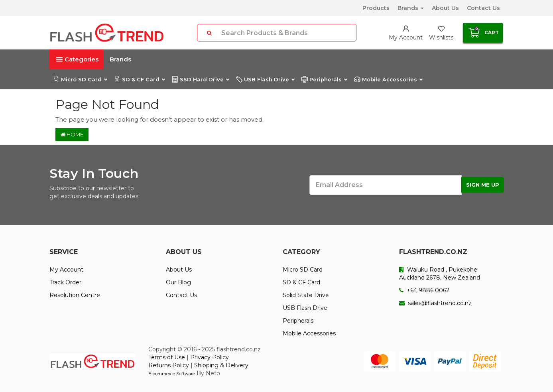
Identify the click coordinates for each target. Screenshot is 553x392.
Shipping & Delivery (221, 365)
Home (72, 134)
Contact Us (483, 8)
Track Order (65, 282)
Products (376, 8)
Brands (411, 8)
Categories (77, 59)
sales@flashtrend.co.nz (435, 303)
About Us (445, 8)
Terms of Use (167, 357)
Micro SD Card (80, 79)
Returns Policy (169, 365)
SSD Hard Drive (200, 79)
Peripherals (324, 79)
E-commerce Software (172, 374)
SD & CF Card (139, 79)
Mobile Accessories (388, 79)
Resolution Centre (75, 295)
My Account (66, 270)
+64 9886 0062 (424, 290)
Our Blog (178, 282)
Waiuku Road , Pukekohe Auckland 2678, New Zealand (440, 274)
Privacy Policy (210, 357)
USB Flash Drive (265, 79)
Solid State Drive (306, 295)
